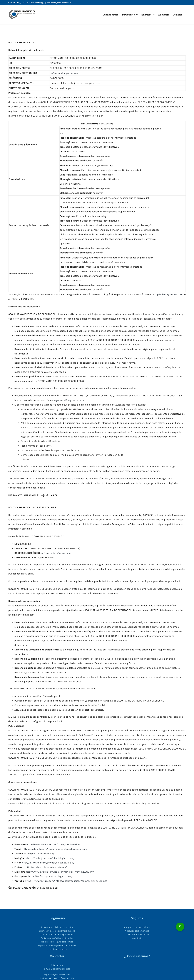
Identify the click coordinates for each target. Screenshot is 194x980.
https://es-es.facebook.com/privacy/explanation (53, 844)
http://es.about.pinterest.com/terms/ (46, 867)
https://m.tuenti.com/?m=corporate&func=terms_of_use (55, 849)
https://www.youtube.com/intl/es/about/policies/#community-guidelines (66, 881)
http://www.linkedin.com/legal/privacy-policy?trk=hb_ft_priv (60, 872)
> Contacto (137, 938)
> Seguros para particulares (137, 927)
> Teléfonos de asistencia (137, 934)
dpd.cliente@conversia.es (170, 294)
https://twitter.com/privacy (39, 854)
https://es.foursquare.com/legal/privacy (50, 876)
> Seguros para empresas (137, 931)
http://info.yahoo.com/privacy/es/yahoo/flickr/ (48, 863)
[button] (180, 927)
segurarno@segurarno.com (59, 3)
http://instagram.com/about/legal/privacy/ (51, 858)
